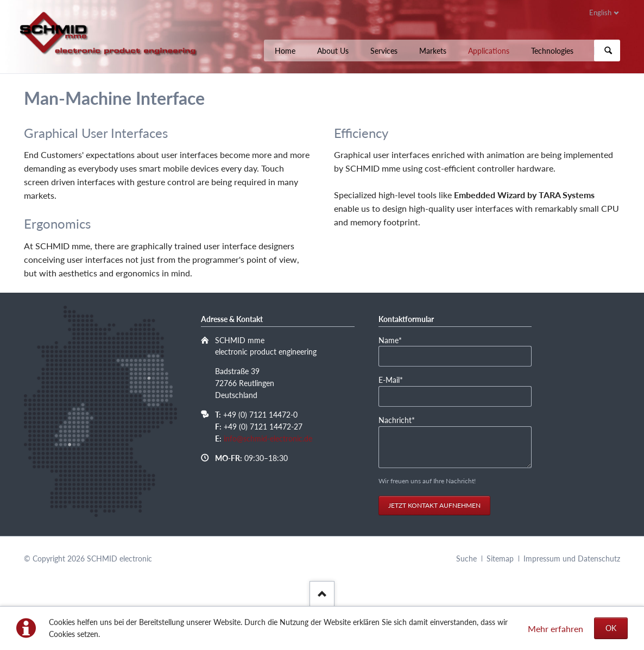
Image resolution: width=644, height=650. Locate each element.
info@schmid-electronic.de (268, 438)
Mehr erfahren (555, 629)
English (600, 12)
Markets (433, 51)
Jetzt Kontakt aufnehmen (434, 505)
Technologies (552, 51)
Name (397, 340)
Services (384, 51)
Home (285, 51)
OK (611, 628)
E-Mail (397, 380)
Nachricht (397, 420)
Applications (489, 51)
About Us (333, 51)
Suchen (608, 51)
